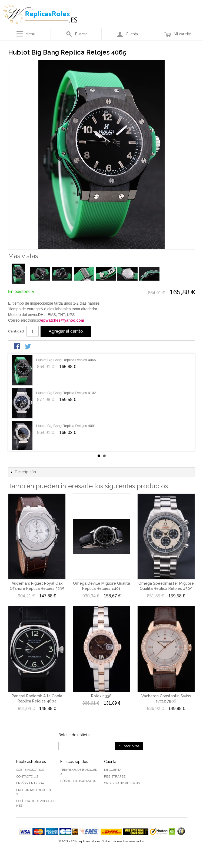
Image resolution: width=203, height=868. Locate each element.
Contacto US (27, 776)
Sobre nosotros (30, 770)
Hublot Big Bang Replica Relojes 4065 (66, 360)
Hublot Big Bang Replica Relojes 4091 (66, 426)
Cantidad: (16, 331)
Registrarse (115, 776)
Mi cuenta (113, 770)
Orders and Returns (122, 783)
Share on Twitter (28, 347)
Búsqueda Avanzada (78, 781)
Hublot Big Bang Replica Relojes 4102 (66, 393)
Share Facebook (18, 347)
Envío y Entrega (30, 783)
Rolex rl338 (101, 696)
